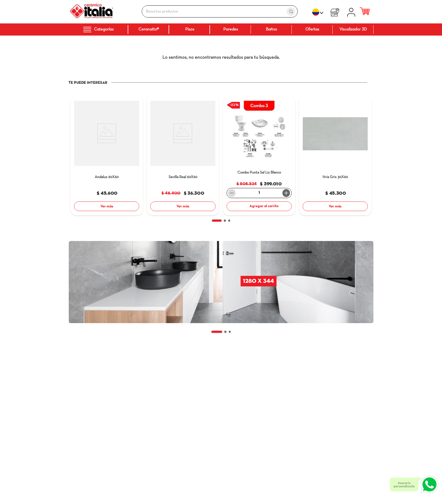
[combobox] (214, 11)
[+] (286, 193)
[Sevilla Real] (183, 156)
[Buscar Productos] (291, 12)
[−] (232, 193)
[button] (217, 221)
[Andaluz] (107, 156)
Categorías (98, 29)
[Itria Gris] (335, 156)
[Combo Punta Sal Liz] (259, 156)
